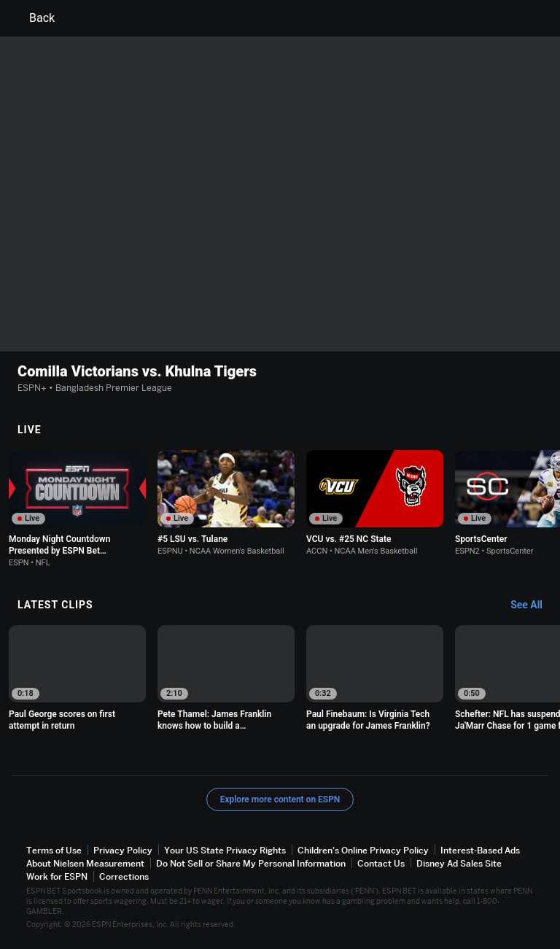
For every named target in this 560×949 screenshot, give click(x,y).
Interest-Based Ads (480, 850)
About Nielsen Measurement (85, 863)
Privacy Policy (123, 850)
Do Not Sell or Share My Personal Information (251, 863)
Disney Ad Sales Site (459, 863)
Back (33, 18)
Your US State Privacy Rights (225, 850)
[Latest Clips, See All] (533, 605)
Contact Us (381, 863)
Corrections (124, 876)
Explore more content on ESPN (280, 799)
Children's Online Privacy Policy (363, 850)
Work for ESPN (57, 876)
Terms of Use (54, 850)
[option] (77, 509)
